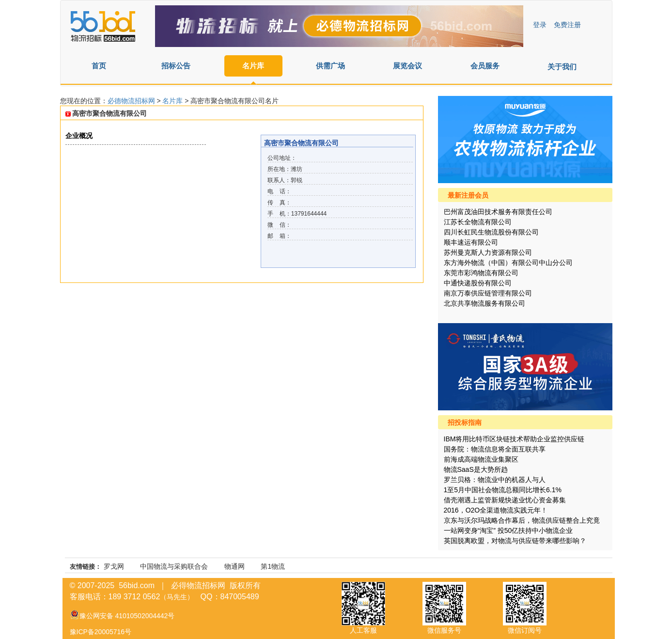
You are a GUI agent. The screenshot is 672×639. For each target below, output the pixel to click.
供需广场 (330, 66)
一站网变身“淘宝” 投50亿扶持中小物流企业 (508, 530)
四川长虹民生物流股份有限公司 (491, 232)
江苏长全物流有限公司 (478, 222)
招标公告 (176, 66)
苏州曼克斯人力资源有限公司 (488, 252)
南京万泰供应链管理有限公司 (488, 293)
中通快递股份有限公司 (478, 283)
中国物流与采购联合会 (174, 566)
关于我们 (562, 67)
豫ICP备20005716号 (101, 632)
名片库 (253, 66)
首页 (99, 66)
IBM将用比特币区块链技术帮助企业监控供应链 (514, 439)
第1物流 (273, 566)
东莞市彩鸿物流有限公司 (481, 273)
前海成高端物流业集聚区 (481, 459)
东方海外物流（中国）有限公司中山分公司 (508, 263)
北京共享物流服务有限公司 (484, 303)
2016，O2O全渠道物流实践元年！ (496, 510)
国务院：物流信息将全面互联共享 (495, 449)
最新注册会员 (468, 195)
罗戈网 (114, 566)
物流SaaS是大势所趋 (476, 469)
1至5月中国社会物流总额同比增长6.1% (503, 490)
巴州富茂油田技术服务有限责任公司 (498, 212)
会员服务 (485, 66)
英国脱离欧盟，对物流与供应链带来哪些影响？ (515, 541)
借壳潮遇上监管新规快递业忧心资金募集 (505, 500)
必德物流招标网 (132, 101)
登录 (540, 25)
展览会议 (407, 66)
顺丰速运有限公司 (471, 242)
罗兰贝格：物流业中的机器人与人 (495, 480)
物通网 (234, 566)
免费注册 (567, 25)
